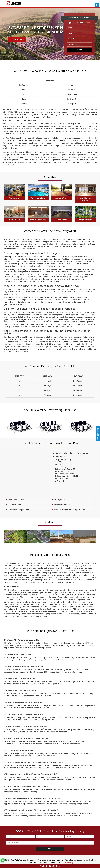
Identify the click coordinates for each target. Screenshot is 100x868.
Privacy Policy (67, 862)
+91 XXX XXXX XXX (84, 23)
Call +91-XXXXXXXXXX (50, 866)
